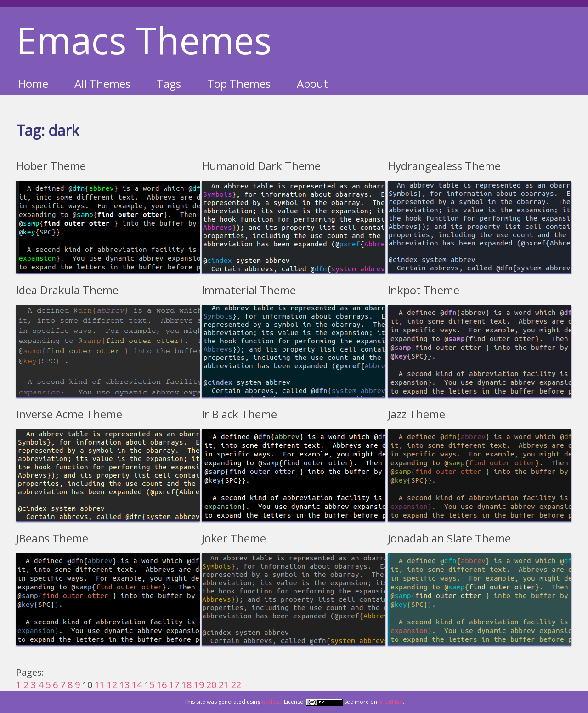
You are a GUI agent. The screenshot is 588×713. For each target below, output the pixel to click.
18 (187, 685)
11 (100, 685)
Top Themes (239, 83)
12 (112, 685)
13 (124, 685)
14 (137, 685)
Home (33, 83)
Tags (169, 83)
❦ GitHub (391, 702)
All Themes (102, 83)
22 (236, 685)
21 (224, 685)
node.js (271, 702)
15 (149, 685)
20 (211, 685)
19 (199, 685)
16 (162, 685)
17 (174, 685)
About (312, 83)
